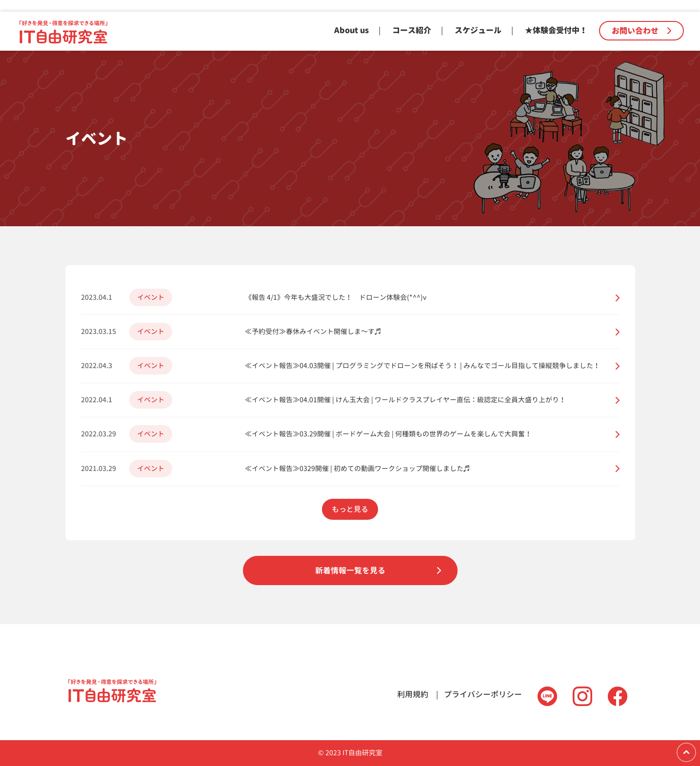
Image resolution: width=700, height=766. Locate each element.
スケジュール (478, 30)
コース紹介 (412, 30)
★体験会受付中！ (556, 30)
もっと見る (350, 509)
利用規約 (413, 694)
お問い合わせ (641, 31)
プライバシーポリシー (483, 694)
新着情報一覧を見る (350, 570)
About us (351, 30)
